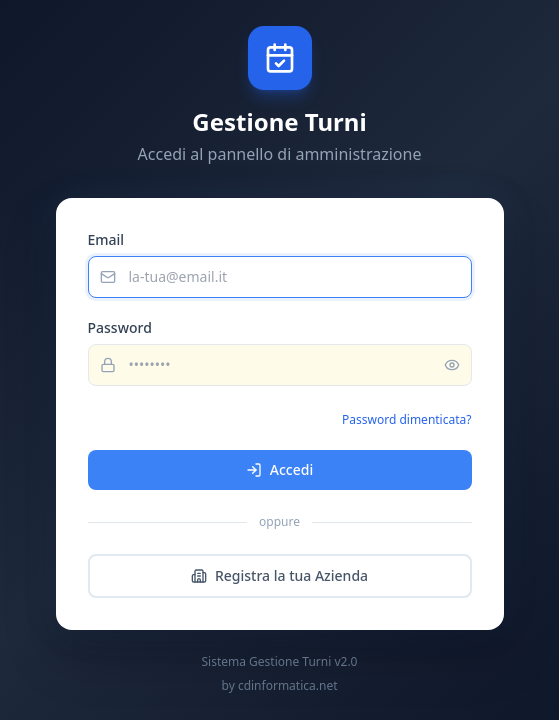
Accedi (279, 469)
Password (120, 327)
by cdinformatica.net (280, 685)
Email (106, 239)
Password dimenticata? (406, 419)
